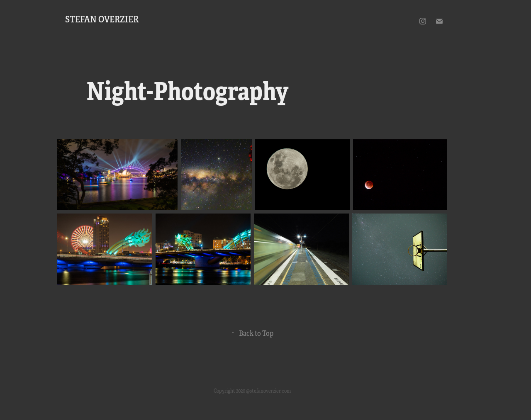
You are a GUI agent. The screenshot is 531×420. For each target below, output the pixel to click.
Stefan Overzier (102, 19)
